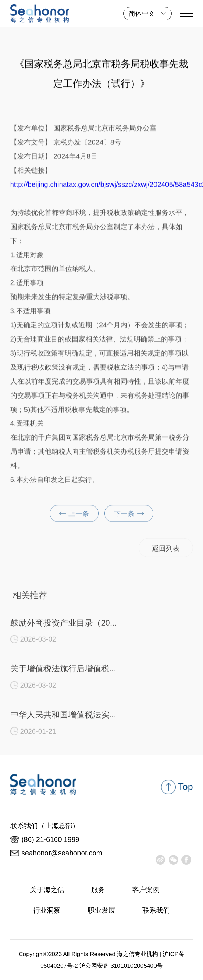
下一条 (129, 516)
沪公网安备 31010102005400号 (121, 966)
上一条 (74, 516)
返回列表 (166, 550)
